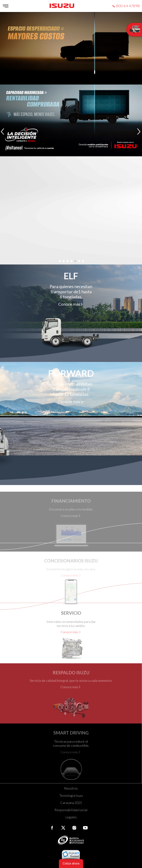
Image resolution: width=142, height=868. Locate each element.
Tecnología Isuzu (71, 795)
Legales (71, 817)
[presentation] (3, 132)
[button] (59, 261)
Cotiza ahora (71, 863)
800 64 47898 (128, 6)
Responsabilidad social (71, 810)
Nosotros (71, 788)
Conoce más (69, 304)
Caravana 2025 (71, 803)
